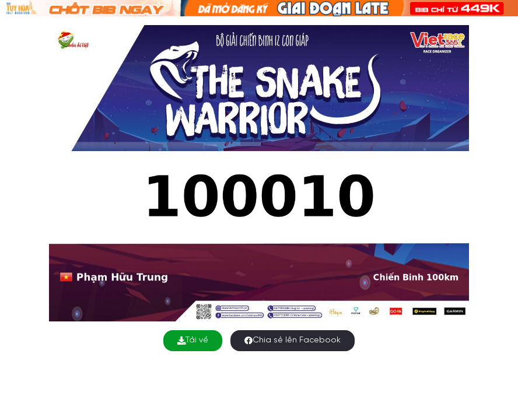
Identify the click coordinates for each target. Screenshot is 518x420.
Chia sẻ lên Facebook (293, 340)
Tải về (193, 340)
